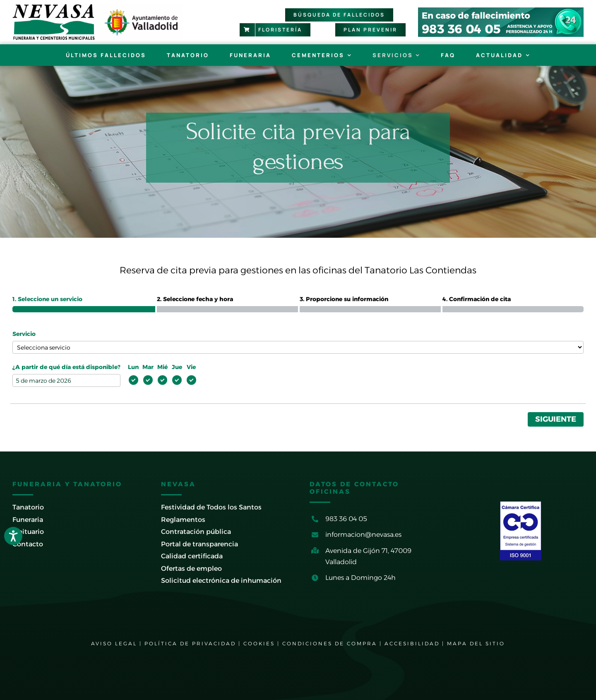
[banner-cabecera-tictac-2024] (501, 11)
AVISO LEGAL (114, 643)
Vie (191, 367)
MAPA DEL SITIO (476, 643)
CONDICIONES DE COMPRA (330, 643)
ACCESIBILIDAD (412, 643)
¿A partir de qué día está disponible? (66, 367)
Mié (162, 367)
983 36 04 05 (346, 519)
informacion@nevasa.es (363, 535)
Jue (177, 367)
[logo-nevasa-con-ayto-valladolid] (98, 7)
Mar (148, 367)
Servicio (24, 334)
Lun (133, 367)
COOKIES (259, 643)
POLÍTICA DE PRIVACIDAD (190, 643)
